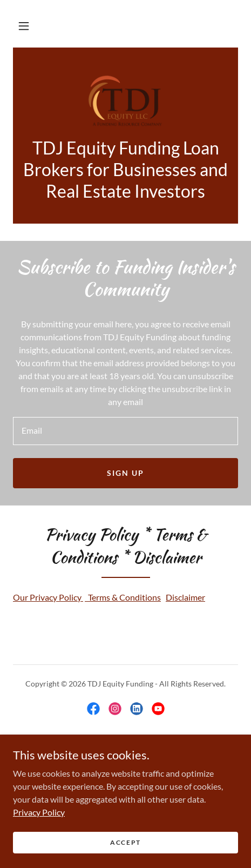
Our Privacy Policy (48, 597)
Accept (125, 842)
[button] (24, 26)
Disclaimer (185, 597)
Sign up (125, 473)
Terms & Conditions (123, 597)
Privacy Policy (39, 812)
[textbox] (125, 431)
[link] (125, 99)
